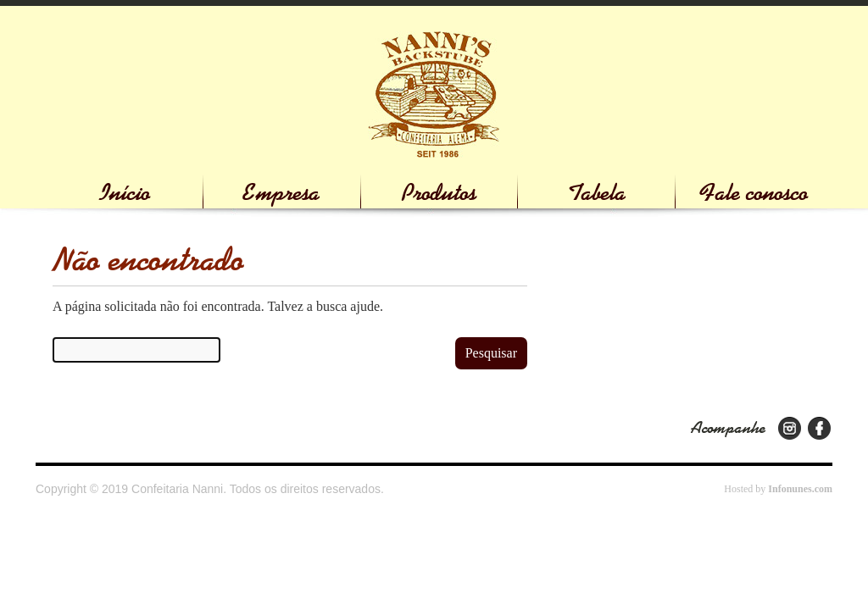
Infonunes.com (800, 489)
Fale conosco (754, 193)
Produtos (439, 193)
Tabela (597, 193)
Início (125, 193)
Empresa (281, 193)
